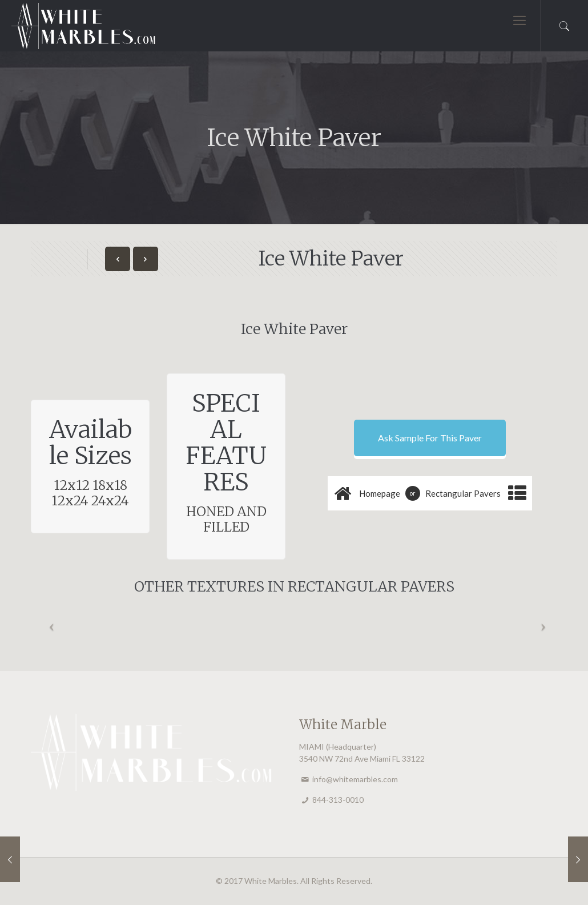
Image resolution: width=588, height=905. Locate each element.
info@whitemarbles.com (355, 779)
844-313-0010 (338, 800)
